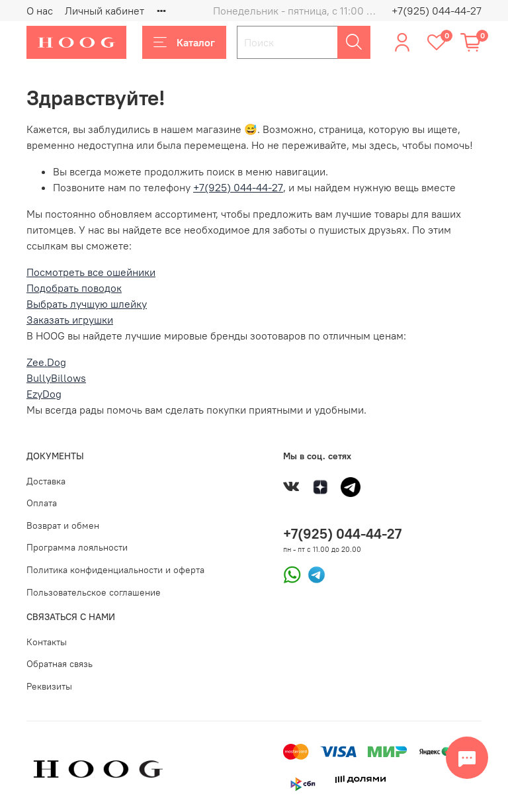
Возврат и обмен (63, 525)
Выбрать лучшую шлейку (87, 304)
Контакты (47, 642)
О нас (40, 11)
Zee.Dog (46, 362)
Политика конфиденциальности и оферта (115, 570)
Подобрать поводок (74, 288)
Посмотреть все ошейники (91, 272)
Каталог (184, 42)
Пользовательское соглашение (94, 592)
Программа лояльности (77, 547)
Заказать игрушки (70, 320)
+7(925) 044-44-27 (437, 11)
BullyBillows (56, 378)
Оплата (42, 503)
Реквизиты (49, 686)
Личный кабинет (105, 11)
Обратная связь (60, 664)
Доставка (46, 481)
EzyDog (44, 394)
